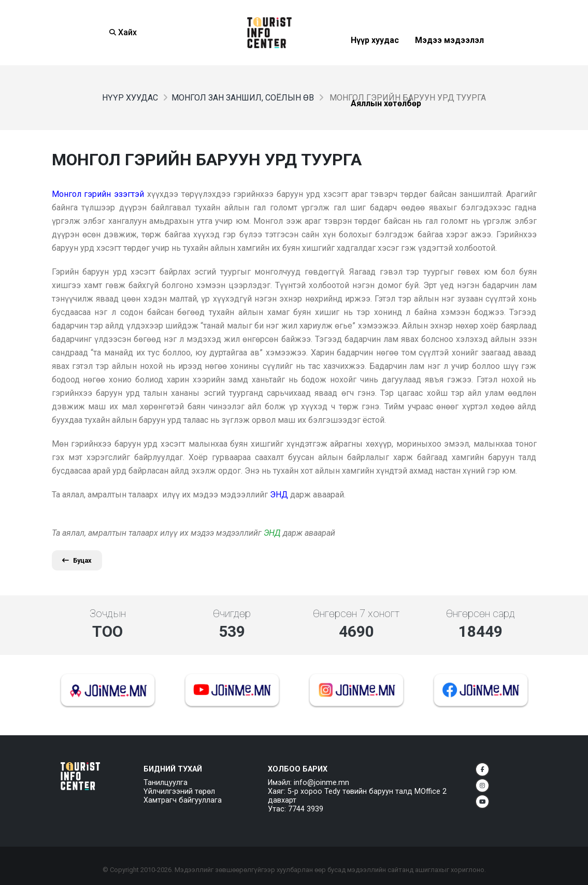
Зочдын (108, 613)
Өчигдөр (232, 613)
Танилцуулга (166, 783)
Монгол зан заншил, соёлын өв (243, 98)
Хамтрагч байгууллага (183, 800)
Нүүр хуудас (130, 98)
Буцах (77, 560)
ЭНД (272, 533)
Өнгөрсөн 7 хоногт (356, 613)
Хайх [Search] (123, 32)
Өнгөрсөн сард (481, 613)
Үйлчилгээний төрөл (179, 791)
